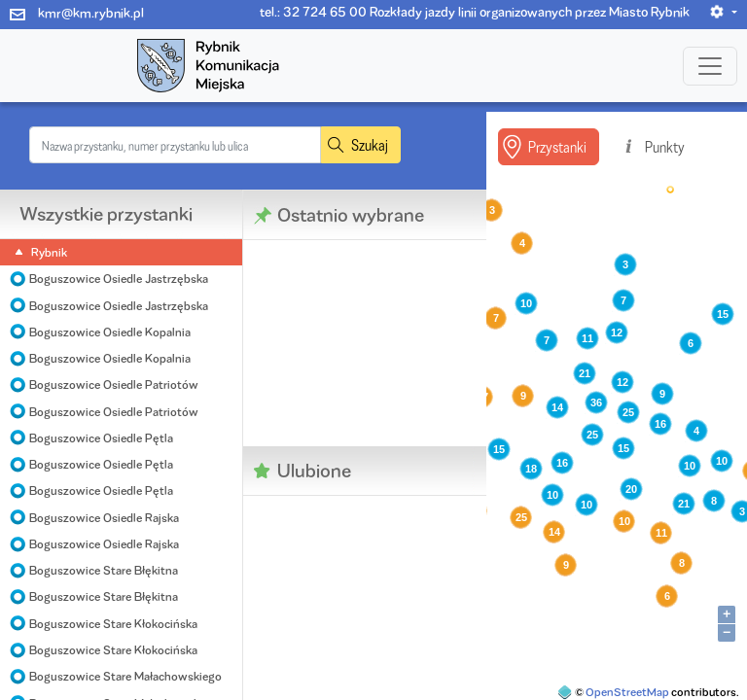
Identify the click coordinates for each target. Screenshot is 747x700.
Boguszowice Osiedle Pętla (101, 438)
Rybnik (49, 252)
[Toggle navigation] (710, 66)
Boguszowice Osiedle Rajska (104, 518)
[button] (723, 12)
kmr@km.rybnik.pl (91, 13)
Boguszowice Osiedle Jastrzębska (119, 279)
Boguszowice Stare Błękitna (104, 570)
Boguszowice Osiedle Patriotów (114, 385)
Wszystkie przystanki (106, 214)
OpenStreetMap (627, 692)
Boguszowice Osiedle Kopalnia (110, 332)
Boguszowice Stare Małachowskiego (125, 676)
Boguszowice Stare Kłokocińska (113, 624)
